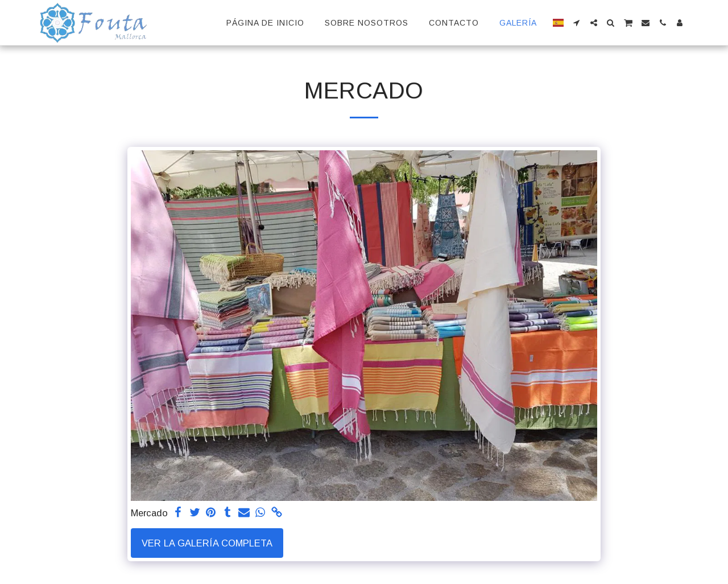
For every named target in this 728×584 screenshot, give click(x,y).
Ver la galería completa (207, 543)
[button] (577, 23)
